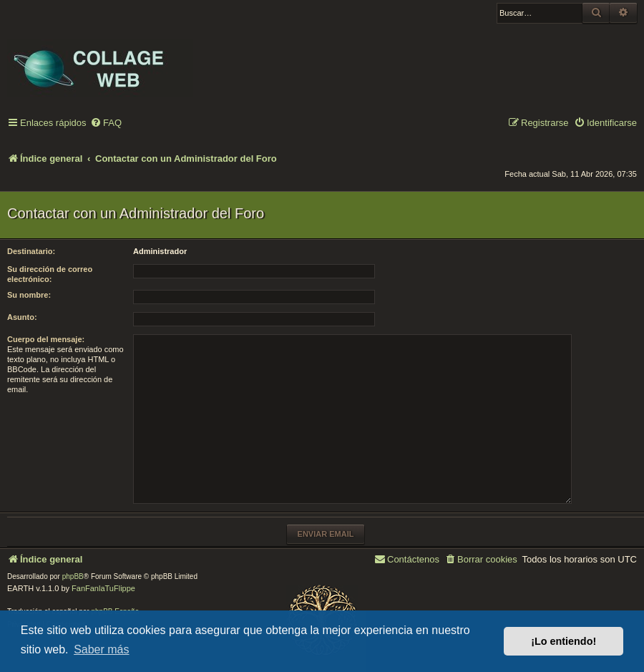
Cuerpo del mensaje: (46, 339)
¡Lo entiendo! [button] (563, 641)
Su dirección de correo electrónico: (50, 274)
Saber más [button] (101, 649)
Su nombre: (29, 295)
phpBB (73, 576)
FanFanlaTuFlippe (103, 588)
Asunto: (22, 317)
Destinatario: (31, 251)
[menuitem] (106, 123)
